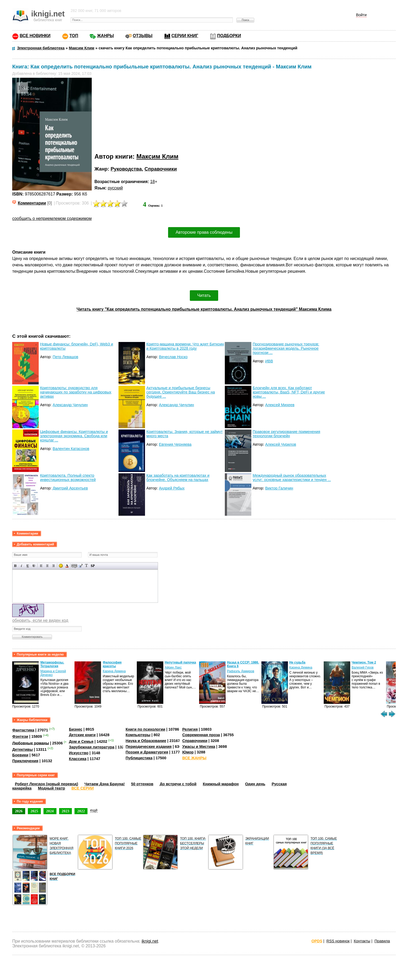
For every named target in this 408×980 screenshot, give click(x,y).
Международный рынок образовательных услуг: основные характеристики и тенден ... (292, 478)
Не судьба (297, 662)
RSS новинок (338, 941)
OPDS (317, 941)
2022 (81, 811)
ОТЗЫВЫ (143, 36)
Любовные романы (31, 743)
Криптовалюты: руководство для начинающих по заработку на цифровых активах (76, 392)
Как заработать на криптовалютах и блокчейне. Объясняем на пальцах (178, 478)
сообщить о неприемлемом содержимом (52, 218)
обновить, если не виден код (40, 620)
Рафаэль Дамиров (241, 671)
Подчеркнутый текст (28, 566)
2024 (50, 811)
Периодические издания (149, 747)
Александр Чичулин (70, 405)
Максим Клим (157, 156)
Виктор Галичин (279, 488)
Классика (78, 759)
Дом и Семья (81, 741)
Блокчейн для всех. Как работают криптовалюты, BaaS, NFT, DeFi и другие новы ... (289, 392)
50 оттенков (142, 784)
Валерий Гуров (363, 667)
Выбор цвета (67, 566)
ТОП (74, 36)
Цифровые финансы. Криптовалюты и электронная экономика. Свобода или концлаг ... (74, 436)
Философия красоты (112, 664)
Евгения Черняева (175, 444)
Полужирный (16, 566)
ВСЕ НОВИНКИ (35, 36)
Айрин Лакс (173, 667)
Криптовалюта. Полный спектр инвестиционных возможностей (68, 478)
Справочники (161, 169)
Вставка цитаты (80, 566)
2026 (19, 811)
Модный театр (51, 788)
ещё (94, 810)
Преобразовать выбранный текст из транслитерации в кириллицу (87, 566)
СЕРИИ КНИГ (185, 36)
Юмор (188, 752)
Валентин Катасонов (71, 449)
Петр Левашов (66, 357)
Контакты (362, 941)
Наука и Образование (146, 741)
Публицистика (139, 758)
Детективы (23, 749)
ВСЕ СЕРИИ (82, 788)
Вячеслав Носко (173, 357)
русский (115, 188)
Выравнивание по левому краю (41, 566)
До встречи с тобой (178, 784)
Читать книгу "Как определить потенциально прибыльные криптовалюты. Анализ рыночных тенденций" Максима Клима (204, 309)
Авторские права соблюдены (204, 232)
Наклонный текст (22, 566)
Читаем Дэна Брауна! (105, 784)
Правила (382, 941)
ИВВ (269, 361)
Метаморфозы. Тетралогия (52, 664)
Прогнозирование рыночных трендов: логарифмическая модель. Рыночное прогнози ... (286, 348)
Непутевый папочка (180, 662)
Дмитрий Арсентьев (70, 488)
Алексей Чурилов (281, 444)
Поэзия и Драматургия (147, 752)
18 (152, 182)
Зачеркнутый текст (34, 566)
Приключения (25, 761)
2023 (66, 811)
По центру (47, 566)
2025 (34, 811)
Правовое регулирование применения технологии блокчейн (286, 434)
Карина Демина (114, 671)
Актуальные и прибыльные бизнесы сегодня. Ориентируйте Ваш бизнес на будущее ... (181, 392)
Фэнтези (20, 736)
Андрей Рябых (172, 488)
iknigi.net (150, 941)
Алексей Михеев (280, 405)
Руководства (126, 169)
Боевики (20, 755)
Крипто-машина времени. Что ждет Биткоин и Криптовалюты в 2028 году (185, 346)
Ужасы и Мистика (199, 747)
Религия (190, 729)
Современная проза (201, 735)
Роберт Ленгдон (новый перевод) (46, 784)
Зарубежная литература (92, 747)
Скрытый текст (74, 566)
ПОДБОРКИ (229, 36)
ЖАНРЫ (105, 36)
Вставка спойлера (93, 566)
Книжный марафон (221, 784)
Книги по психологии (146, 729)
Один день (255, 784)
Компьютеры (138, 735)
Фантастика (23, 730)
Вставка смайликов (61, 566)
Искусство (79, 753)
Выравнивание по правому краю (53, 566)
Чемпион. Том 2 (364, 662)
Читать (204, 295)
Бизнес (76, 729)
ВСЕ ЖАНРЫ (194, 758)
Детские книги (82, 735)
